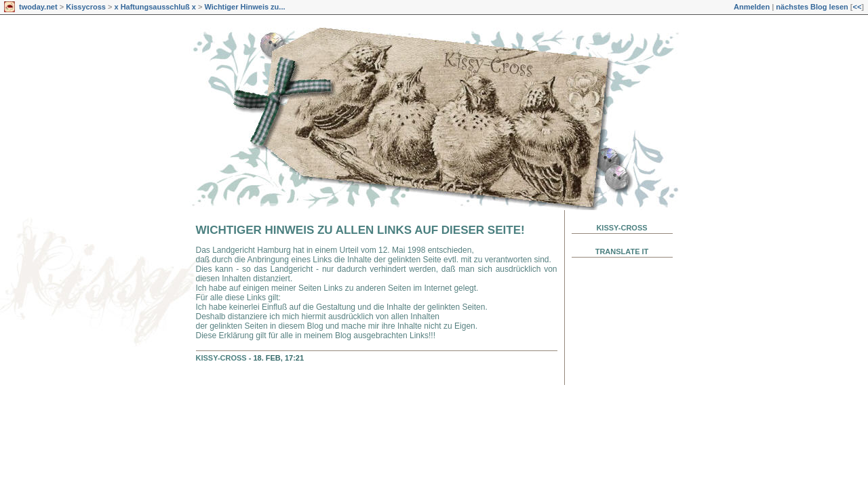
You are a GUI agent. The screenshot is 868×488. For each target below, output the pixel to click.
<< (857, 7)
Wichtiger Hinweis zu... (244, 7)
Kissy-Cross (221, 358)
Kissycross (86, 7)
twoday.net (38, 7)
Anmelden (752, 7)
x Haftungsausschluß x (155, 7)
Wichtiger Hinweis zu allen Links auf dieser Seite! (360, 230)
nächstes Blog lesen (812, 7)
